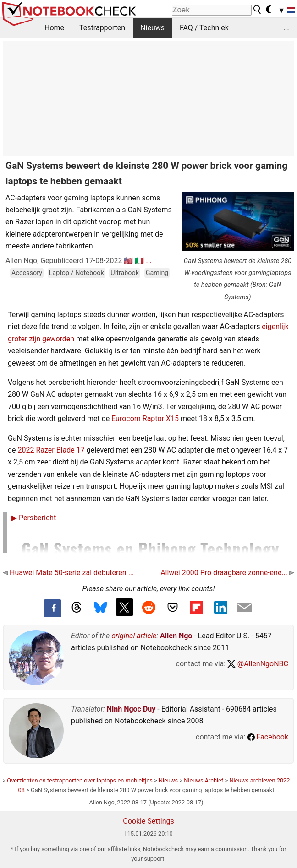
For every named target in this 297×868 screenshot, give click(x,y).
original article (134, 636)
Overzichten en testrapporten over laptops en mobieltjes (80, 780)
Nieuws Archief (203, 780)
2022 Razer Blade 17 (51, 450)
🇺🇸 (128, 261)
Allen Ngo (176, 636)
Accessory (27, 273)
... (286, 28)
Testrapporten (102, 28)
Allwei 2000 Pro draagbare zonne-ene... (227, 573)
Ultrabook (125, 273)
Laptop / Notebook (77, 273)
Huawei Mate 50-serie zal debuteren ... (69, 573)
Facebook (268, 737)
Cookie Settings (148, 821)
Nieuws (152, 28)
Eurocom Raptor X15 (145, 418)
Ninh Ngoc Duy (131, 709)
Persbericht (34, 518)
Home (54, 28)
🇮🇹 (139, 261)
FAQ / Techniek (204, 28)
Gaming (157, 273)
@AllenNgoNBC (258, 664)
